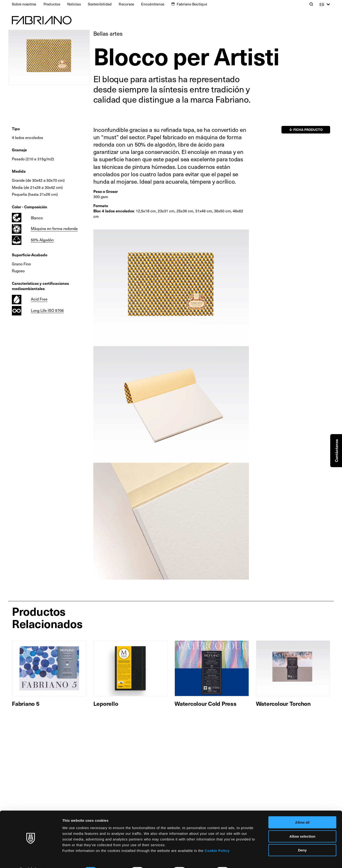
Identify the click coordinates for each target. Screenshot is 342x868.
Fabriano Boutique (192, 4)
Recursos (126, 4)
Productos (52, 4)
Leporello (106, 703)
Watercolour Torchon (283, 703)
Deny (302, 838)
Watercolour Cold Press (206, 703)
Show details (249, 859)
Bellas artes (108, 33)
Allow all (302, 810)
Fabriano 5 (26, 703)
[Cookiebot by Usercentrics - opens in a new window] (31, 859)
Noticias (74, 4)
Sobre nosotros (24, 4)
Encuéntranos (153, 4)
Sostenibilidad (100, 4)
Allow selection (302, 824)
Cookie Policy (217, 838)
